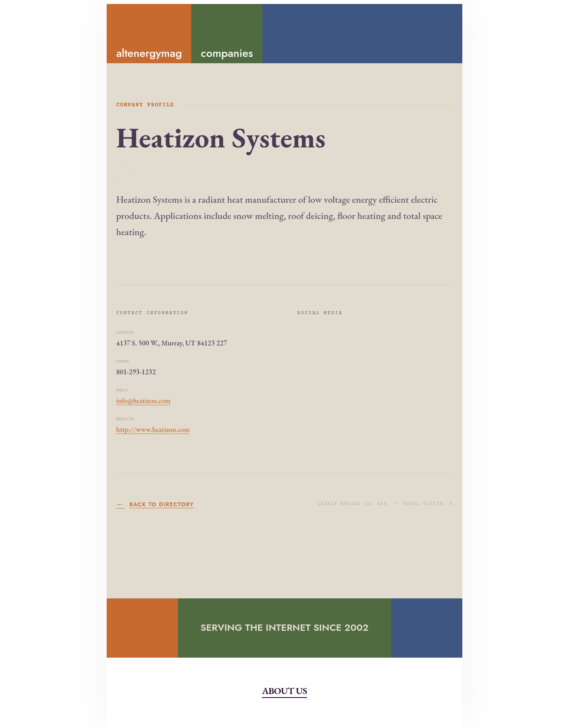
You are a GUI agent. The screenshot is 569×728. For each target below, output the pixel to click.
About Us (284, 691)
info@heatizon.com (143, 401)
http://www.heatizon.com (153, 429)
